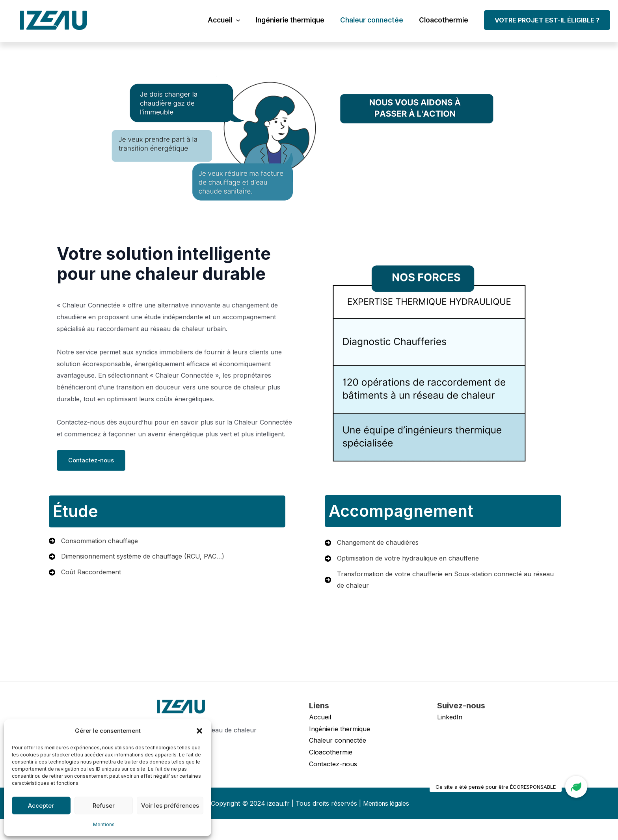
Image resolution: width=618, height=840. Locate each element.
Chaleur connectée (375, 20)
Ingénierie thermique (296, 20)
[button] (199, 731)
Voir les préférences (170, 806)
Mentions (104, 824)
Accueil (232, 20)
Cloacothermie (445, 20)
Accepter (41, 806)
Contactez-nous (95, 469)
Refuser (104, 806)
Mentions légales (386, 824)
